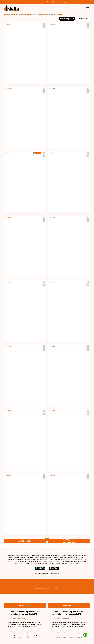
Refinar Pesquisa (67, 19)
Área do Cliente (52, 2)
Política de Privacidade (42, 574)
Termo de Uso (55, 574)
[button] (65, 2)
